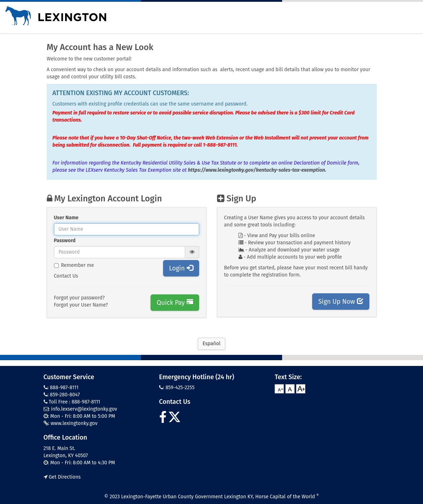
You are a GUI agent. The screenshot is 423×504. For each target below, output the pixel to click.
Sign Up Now (341, 302)
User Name (66, 218)
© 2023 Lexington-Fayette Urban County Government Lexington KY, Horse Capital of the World (212, 497)
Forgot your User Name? (81, 305)
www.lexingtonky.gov (74, 423)
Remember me (74, 265)
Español (211, 344)
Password (65, 241)
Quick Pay (175, 303)
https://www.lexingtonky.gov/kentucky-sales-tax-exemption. (257, 170)
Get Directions (62, 477)
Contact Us (66, 276)
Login (181, 268)
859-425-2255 (180, 388)
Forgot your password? (80, 298)
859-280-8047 (65, 395)
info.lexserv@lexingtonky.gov (84, 409)
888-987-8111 (64, 388)
